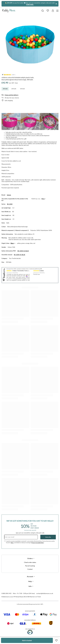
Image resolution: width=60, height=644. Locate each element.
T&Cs (12, 543)
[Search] (43, 11)
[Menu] (58, 11)
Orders (30, 558)
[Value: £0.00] (53, 11)
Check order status (30, 562)
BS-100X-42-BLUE (23, 251)
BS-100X (10, 204)
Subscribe (48, 537)
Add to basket (27, 640)
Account (30, 576)
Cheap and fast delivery (12, 95)
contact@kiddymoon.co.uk (45, 593)
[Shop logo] (9, 11)
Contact (30, 569)
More (43, 199)
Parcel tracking (30, 566)
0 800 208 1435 (7, 593)
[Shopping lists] (48, 11)
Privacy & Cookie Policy (38, 543)
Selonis (9, 195)
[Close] (56, 4)
